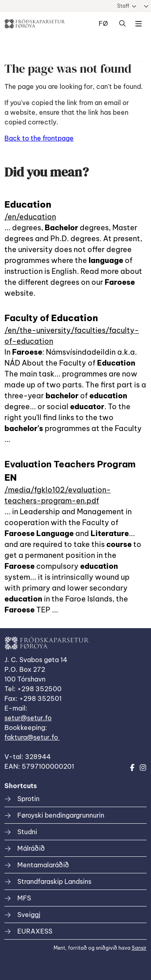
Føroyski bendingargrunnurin (61, 815)
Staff (123, 6)
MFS (24, 898)
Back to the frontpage (39, 138)
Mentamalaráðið (43, 865)
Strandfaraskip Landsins (54, 881)
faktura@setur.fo (32, 737)
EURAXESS (35, 931)
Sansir (139, 948)
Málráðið (31, 848)
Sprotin (28, 799)
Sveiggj (29, 915)
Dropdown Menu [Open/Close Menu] (139, 24)
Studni (27, 832)
